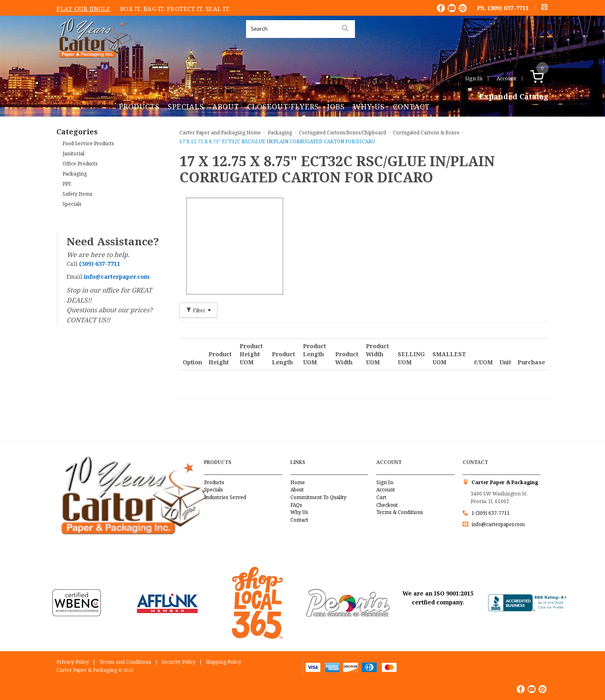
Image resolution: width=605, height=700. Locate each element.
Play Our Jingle (83, 8)
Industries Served (225, 497)
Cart (381, 497)
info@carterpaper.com (498, 524)
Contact (411, 107)
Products (139, 107)
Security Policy (178, 662)
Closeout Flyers (283, 107)
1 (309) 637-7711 (491, 513)
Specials (186, 107)
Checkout (387, 505)
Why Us (369, 107)
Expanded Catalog (514, 97)
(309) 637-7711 (508, 8)
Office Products (80, 164)
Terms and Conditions (125, 662)
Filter (198, 310)
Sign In (474, 78)
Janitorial (73, 154)
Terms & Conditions (400, 512)
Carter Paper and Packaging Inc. (93, 64)
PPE (67, 184)
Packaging (75, 174)
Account (506, 78)
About (226, 107)
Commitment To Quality (318, 497)
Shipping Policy (223, 662)
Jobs (336, 107)
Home (298, 482)
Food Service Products (88, 143)
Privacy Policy (73, 662)
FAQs (296, 505)
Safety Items (77, 194)
